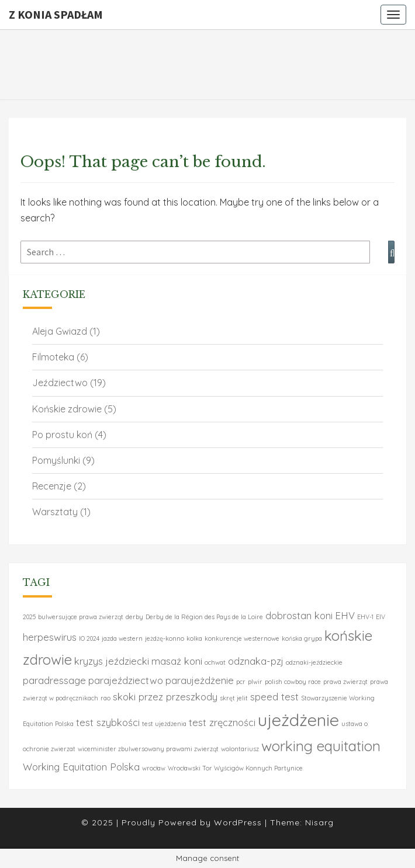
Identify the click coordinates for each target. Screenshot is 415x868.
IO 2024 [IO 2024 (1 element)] (89, 638)
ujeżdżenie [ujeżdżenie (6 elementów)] (298, 720)
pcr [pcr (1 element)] (241, 682)
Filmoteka (53, 357)
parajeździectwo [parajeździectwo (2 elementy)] (126, 680)
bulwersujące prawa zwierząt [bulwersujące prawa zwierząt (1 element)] (81, 617)
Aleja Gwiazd (60, 331)
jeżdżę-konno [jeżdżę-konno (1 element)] (165, 638)
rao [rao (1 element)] (106, 698)
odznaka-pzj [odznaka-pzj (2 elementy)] (256, 661)
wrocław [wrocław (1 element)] (154, 768)
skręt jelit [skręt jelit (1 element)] (234, 698)
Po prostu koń (62, 435)
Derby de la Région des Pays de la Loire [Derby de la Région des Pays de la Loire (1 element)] (204, 617)
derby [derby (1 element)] (134, 617)
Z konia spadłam (56, 14)
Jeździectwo (60, 383)
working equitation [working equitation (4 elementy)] (321, 746)
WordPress (238, 822)
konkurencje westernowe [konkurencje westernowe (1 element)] (242, 638)
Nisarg (319, 822)
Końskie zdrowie (67, 409)
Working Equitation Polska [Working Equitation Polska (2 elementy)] (81, 767)
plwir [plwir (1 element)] (255, 682)
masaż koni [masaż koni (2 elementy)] (177, 661)
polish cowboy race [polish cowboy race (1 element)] (293, 682)
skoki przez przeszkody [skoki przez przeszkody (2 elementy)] (165, 697)
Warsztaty (55, 512)
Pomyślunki (56, 460)
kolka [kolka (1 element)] (194, 638)
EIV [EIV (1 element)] (381, 617)
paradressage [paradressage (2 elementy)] (54, 680)
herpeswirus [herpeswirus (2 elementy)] (50, 637)
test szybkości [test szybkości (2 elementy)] (108, 722)
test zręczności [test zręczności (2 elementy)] (222, 722)
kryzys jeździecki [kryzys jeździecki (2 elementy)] (112, 661)
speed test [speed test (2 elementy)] (274, 697)
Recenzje (52, 486)
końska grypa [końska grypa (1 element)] (302, 638)
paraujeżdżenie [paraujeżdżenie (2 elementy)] (200, 680)
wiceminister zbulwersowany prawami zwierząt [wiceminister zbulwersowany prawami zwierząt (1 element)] (148, 749)
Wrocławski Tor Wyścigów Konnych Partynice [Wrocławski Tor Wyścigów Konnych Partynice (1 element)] (235, 768)
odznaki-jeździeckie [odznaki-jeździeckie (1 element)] (314, 662)
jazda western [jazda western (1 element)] (122, 638)
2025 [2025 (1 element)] (29, 617)
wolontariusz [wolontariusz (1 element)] (240, 749)
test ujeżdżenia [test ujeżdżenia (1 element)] (164, 724)
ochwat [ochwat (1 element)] (215, 662)
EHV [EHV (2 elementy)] (345, 615)
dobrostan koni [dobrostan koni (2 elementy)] (299, 615)
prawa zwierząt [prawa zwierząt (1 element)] (345, 682)
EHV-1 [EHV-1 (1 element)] (365, 617)
